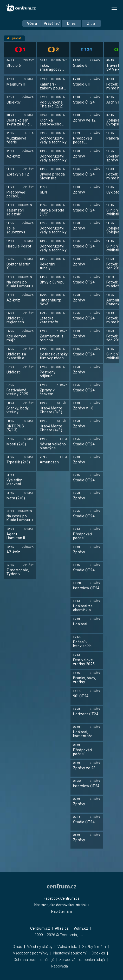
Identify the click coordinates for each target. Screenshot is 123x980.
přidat (14, 38)
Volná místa (67, 947)
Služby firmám (94, 947)
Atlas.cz (62, 928)
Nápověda (59, 966)
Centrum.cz (40, 928)
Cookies (98, 953)
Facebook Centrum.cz (62, 898)
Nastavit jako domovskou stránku (61, 905)
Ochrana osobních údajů (34, 960)
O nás (17, 947)
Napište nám (62, 911)
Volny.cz (81, 928)
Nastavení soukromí (70, 953)
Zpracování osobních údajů (82, 960)
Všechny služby (40, 947)
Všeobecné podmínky (31, 953)
